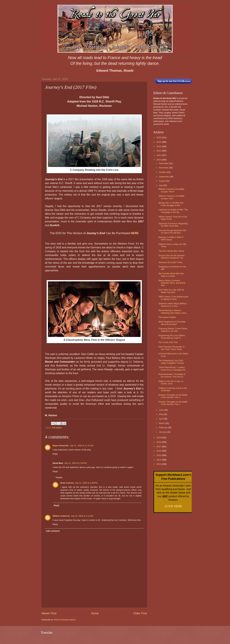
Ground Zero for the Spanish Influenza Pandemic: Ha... (171, 257)
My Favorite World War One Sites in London (171, 275)
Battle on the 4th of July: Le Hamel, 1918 (171, 382)
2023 (159, 146)
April (161, 419)
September (164, 177)
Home (95, 613)
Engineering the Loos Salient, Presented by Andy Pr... (172, 337)
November (164, 168)
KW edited (57, 428)
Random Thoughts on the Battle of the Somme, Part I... (173, 396)
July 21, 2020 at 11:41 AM (82, 446)
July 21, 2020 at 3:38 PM (86, 483)
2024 (159, 142)
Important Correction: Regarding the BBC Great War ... (173, 225)
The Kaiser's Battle (167, 317)
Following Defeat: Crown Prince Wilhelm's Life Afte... (173, 330)
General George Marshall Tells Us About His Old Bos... (172, 232)
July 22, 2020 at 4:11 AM (82, 516)
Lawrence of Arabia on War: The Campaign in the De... (173, 211)
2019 (159, 438)
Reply (55, 454)
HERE (135, 233)
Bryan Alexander (61, 446)
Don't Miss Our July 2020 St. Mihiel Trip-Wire (171, 291)
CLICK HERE (173, 506)
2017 (159, 446)
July (161, 185)
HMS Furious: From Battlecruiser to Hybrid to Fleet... (173, 298)
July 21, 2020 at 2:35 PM (75, 463)
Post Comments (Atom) (65, 620)
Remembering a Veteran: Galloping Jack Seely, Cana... (173, 312)
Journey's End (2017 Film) (170, 262)
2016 (159, 451)
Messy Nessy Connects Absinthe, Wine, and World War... (172, 283)
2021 (159, 155)
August (162, 181)
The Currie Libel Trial (168, 342)
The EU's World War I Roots (171, 251)
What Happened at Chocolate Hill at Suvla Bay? (172, 323)
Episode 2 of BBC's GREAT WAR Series (171, 238)
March (162, 423)
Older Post (140, 613)
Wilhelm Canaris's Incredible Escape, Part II (171, 190)
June (161, 410)
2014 (159, 460)
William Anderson (61, 516)
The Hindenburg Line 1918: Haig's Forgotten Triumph (171, 362)
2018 (159, 442)
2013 (159, 464)
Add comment (53, 531)
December (164, 163)
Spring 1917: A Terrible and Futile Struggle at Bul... (171, 204)
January (163, 432)
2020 (159, 160)
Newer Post (49, 613)
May (161, 414)
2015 (159, 455)
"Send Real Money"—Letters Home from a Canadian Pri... (173, 369)
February (163, 427)
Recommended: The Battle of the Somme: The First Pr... (172, 375)
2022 (159, 151)
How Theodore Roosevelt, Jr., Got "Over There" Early (172, 348)
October (163, 172)
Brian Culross (67, 483)
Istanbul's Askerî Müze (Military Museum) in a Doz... (173, 305)
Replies (59, 477)
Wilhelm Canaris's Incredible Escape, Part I (171, 197)
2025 (159, 137)
